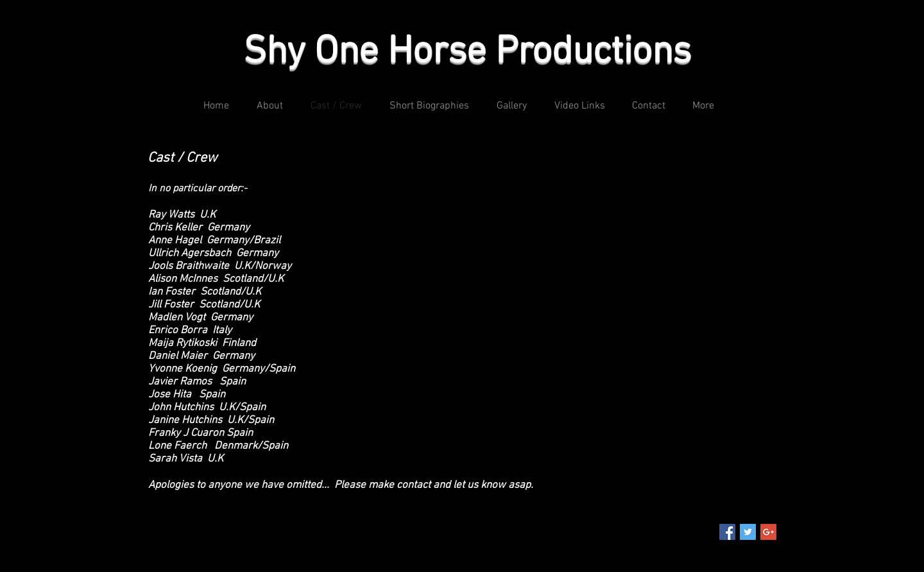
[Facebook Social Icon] (727, 532)
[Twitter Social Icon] (748, 532)
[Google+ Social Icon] (768, 532)
